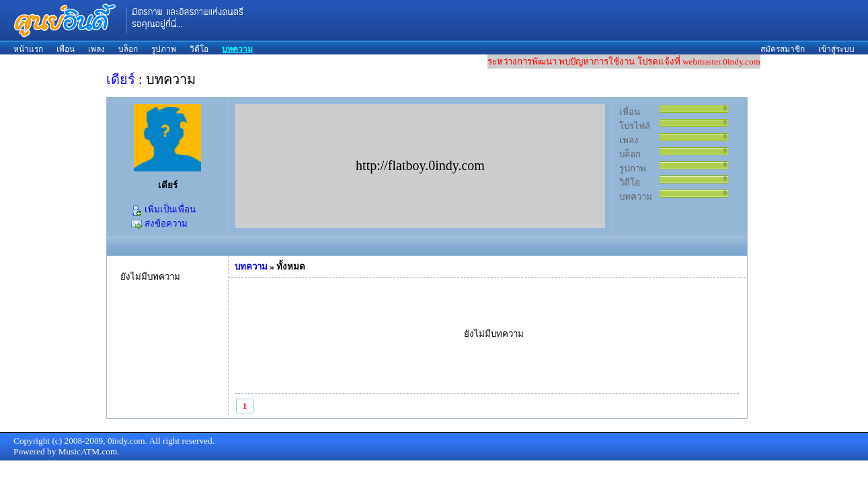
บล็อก (128, 49)
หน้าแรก (28, 49)
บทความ (237, 49)
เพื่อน (66, 49)
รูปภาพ (164, 49)
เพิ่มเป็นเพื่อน (163, 209)
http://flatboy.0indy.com (420, 165)
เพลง (96, 49)
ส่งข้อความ (159, 224)
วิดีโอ (199, 49)
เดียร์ (121, 79)
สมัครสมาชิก (783, 49)
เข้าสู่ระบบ (836, 49)
